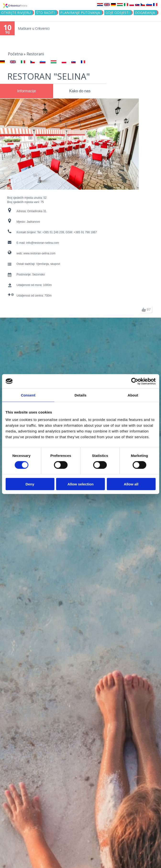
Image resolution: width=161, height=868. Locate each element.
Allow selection (80, 484)
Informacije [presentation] (27, 91)
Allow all (131, 484)
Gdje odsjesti (117, 13)
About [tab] (133, 395)
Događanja (145, 13)
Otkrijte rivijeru (16, 13)
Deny (30, 484)
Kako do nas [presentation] (80, 91)
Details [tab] (81, 395)
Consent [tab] (28, 395)
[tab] (27, 91)
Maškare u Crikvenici (34, 28)
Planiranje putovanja (80, 13)
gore (144, 310)
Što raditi (45, 13)
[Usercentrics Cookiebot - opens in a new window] (135, 381)
